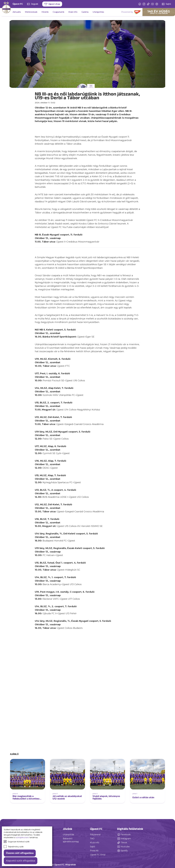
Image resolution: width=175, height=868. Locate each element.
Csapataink (59, 12)
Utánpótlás (98, 12)
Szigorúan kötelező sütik (17, 842)
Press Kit (94, 851)
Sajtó (93, 847)
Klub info (73, 12)
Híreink (45, 12)
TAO (92, 839)
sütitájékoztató (22, 838)
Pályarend (95, 835)
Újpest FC (18, 4)
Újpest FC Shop (98, 855)
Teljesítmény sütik (14, 847)
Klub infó (95, 843)
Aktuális (17, 12)
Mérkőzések (31, 12)
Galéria (85, 12)
